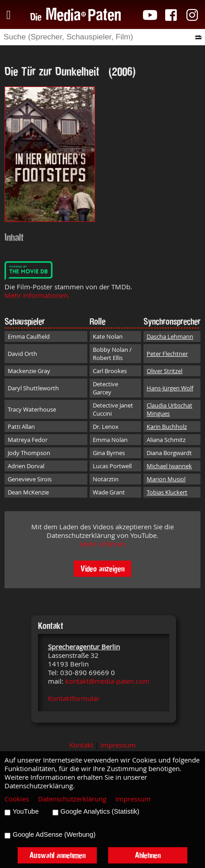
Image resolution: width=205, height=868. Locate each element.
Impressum (118, 745)
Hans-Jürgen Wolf (170, 388)
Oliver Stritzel (164, 371)
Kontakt (81, 745)
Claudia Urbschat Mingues (169, 409)
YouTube (26, 811)
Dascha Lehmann (170, 336)
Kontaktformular (74, 698)
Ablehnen (148, 855)
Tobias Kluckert (167, 492)
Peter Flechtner (167, 354)
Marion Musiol (166, 479)
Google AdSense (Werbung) (54, 834)
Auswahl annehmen (57, 855)
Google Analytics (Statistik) (100, 811)
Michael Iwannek (169, 466)
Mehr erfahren (103, 544)
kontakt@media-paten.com (107, 681)
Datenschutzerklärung (72, 799)
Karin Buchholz (167, 427)
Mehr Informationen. (37, 295)
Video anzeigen (102, 568)
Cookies (17, 799)
